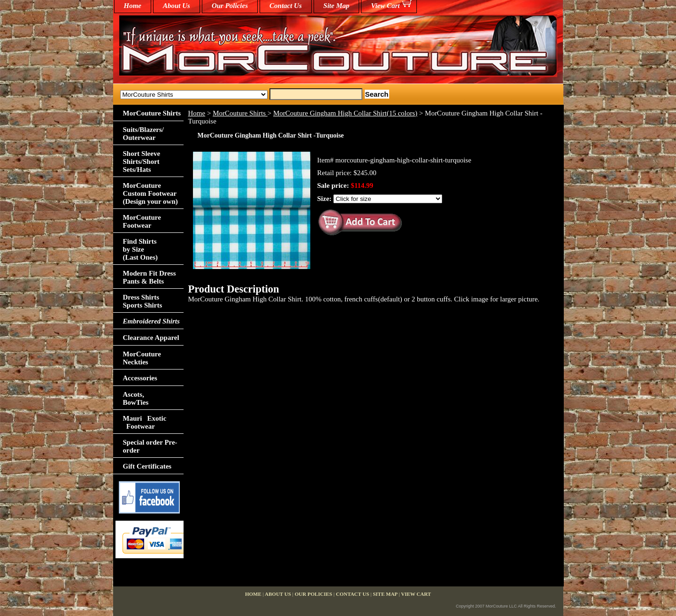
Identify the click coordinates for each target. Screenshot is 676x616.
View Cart (385, 6)
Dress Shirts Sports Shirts (143, 301)
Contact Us (286, 6)
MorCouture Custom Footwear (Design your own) (150, 193)
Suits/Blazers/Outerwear (144, 134)
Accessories (140, 378)
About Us (177, 6)
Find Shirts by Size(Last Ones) (141, 249)
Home (197, 113)
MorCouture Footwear (142, 221)
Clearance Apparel (151, 338)
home (133, 6)
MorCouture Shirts (240, 113)
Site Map (336, 6)
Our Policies (230, 6)
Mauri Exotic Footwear (145, 422)
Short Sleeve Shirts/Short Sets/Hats (142, 162)
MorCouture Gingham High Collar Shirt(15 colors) (345, 113)
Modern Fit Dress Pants (150, 277)
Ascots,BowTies (136, 398)
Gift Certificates (147, 466)
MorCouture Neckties (142, 358)
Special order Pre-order (150, 446)
